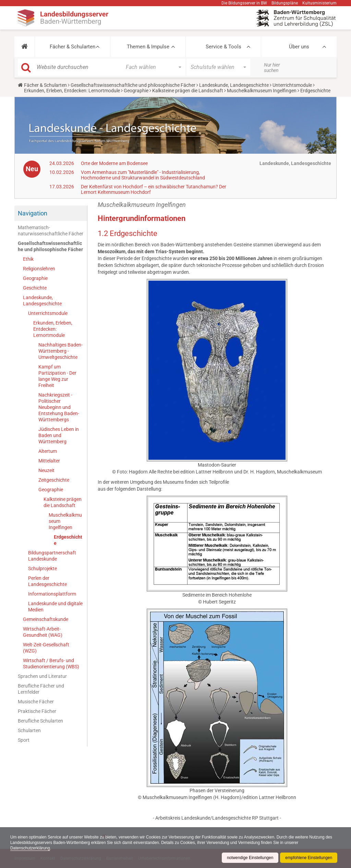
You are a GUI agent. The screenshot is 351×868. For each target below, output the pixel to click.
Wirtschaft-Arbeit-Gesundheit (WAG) (43, 632)
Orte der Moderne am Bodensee (114, 163)
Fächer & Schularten (72, 47)
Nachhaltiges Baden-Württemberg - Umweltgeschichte (60, 351)
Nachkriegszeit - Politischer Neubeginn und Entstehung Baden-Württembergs (59, 407)
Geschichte (35, 288)
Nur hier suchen (272, 68)
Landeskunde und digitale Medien (55, 607)
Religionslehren (39, 269)
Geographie (136, 91)
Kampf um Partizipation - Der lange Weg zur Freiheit (57, 376)
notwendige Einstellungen (249, 858)
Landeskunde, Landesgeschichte (234, 85)
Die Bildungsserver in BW (244, 3)
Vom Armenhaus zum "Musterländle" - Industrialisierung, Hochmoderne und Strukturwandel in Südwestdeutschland (143, 175)
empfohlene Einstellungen (308, 858)
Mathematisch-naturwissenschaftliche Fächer (51, 231)
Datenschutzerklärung (30, 848)
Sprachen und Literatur (42, 676)
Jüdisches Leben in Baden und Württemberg (59, 435)
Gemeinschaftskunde (46, 619)
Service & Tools (223, 47)
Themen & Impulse (148, 47)
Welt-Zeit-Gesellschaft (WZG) (46, 648)
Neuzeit (46, 470)
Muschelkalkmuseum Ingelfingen (262, 91)
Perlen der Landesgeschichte (47, 581)
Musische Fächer (36, 702)
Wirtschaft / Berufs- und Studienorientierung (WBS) (51, 664)
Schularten (29, 730)
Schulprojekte (43, 568)
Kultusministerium (319, 3)
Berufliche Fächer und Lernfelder (41, 689)
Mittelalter (49, 461)
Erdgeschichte (68, 540)
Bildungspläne (285, 3)
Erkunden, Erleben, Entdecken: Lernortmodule (72, 91)
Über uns (299, 47)
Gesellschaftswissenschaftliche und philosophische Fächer (133, 85)
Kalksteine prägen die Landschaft (188, 91)
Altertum (48, 451)
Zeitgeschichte (54, 480)
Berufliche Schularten (40, 721)
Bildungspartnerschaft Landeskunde (52, 556)
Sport (24, 740)
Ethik (28, 259)
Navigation (33, 213)
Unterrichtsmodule (292, 85)
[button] (25, 47)
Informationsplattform (52, 594)
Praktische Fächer (37, 711)
